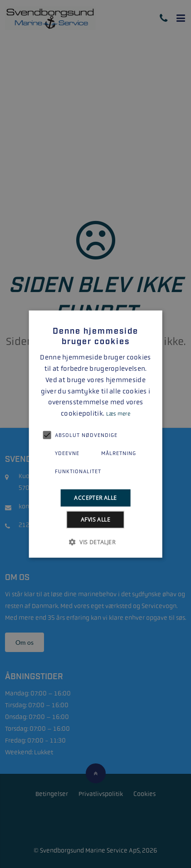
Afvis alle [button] (95, 520)
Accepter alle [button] (95, 497)
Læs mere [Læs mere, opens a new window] (118, 414)
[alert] (95, 434)
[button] (95, 542)
